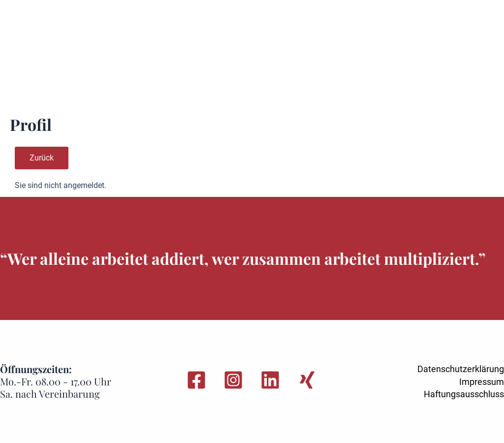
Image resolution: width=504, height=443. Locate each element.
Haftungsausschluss (464, 394)
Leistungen (164, 29)
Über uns (278, 29)
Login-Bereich (63, 86)
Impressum (482, 382)
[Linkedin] (270, 380)
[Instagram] (233, 380)
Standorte (223, 29)
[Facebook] (196, 380)
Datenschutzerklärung (461, 369)
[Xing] (307, 380)
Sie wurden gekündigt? (80, 29)
